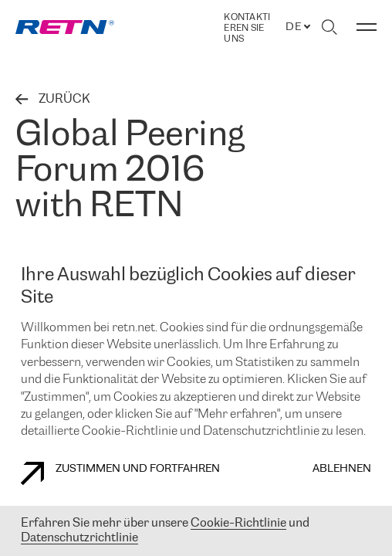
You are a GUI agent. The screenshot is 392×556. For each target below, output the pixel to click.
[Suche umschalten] (329, 27)
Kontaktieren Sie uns (247, 28)
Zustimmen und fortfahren (120, 473)
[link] (65, 27)
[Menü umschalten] (367, 27)
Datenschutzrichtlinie (79, 538)
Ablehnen (342, 469)
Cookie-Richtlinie (238, 523)
